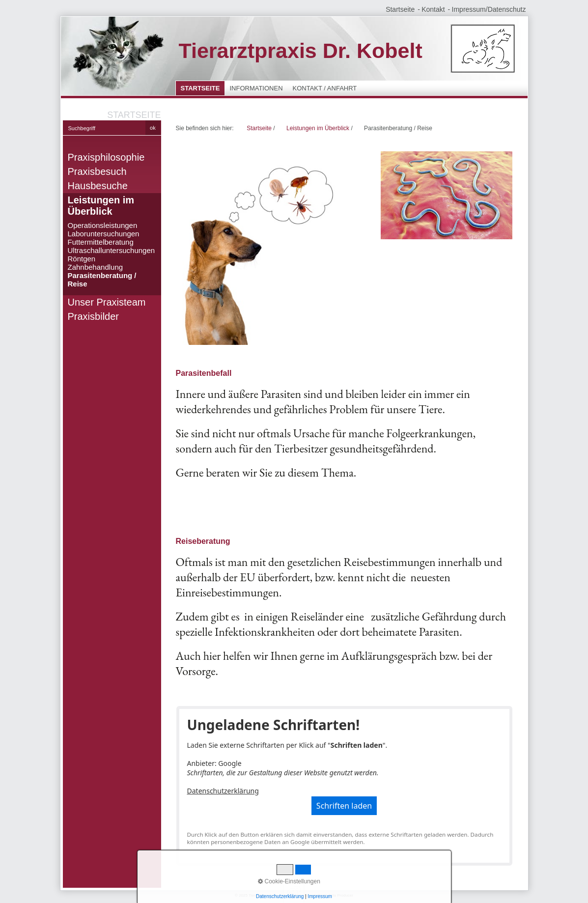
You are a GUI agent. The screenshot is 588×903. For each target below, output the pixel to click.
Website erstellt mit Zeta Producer (324, 895)
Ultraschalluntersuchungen (112, 250)
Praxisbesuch (97, 171)
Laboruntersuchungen (104, 234)
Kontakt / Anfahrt (325, 88)
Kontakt (433, 9)
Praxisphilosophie (106, 157)
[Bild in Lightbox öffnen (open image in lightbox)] (271, 248)
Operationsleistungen (103, 225)
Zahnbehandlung (96, 267)
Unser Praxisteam (107, 302)
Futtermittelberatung (101, 242)
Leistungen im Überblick (101, 206)
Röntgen (82, 259)
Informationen (256, 88)
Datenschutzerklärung (223, 791)
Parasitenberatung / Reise (102, 280)
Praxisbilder (93, 316)
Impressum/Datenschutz (489, 9)
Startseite (400, 9)
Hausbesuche (98, 186)
